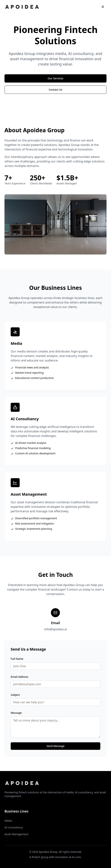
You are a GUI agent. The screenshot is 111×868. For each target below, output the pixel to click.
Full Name (17, 659)
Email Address (19, 677)
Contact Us (55, 90)
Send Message (55, 746)
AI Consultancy (14, 827)
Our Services (56, 78)
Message (16, 713)
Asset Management (16, 834)
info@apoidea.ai (55, 629)
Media (8, 821)
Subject (15, 695)
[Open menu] (103, 7)
